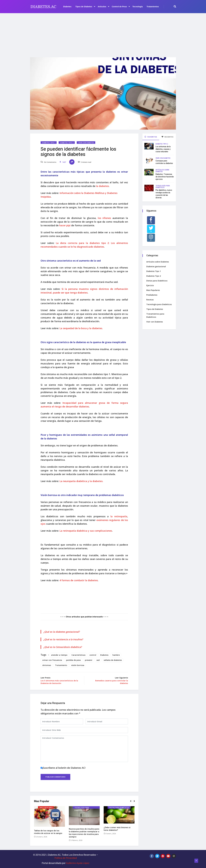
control (93, 655)
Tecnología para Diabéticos (82, 808)
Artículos (103, 7)
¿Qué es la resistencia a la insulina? (63, 639)
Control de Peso (121, 7)
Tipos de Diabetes (85, 7)
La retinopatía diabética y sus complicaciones (86, 531)
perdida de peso (73, 660)
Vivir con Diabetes (86, 143)
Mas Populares (46, 808)
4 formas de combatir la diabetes (79, 580)
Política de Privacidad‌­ (66, 858)
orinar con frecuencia (52, 660)
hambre (116, 655)
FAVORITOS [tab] (151, 137)
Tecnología (138, 7)
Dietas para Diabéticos (119, 808)
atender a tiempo (59, 655)
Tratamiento (61, 665)
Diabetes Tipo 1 (49, 143)
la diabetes (102, 186)
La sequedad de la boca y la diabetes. (81, 328)
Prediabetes (152, 295)
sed (98, 660)
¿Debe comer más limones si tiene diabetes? (117, 829)
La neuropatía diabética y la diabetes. (81, 481)
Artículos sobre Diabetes (162, 171)
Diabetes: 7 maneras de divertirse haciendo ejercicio (165, 177)
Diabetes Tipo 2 (67, 143)
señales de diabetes (113, 660)
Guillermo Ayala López (78, 863)
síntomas (47, 665)
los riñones (105, 218)
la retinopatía (119, 516)
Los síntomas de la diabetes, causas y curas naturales (163, 149)
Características (78, 655)
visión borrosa (78, 665)
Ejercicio (150, 285)
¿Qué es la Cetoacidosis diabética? (63, 647)
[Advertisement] (103, 34)
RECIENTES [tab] (168, 137)
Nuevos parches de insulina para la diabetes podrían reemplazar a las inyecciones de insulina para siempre (84, 833)
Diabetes (67, 7)
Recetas (150, 300)
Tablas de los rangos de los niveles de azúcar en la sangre (48, 832)
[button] (132, 802)
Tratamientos (153, 7)
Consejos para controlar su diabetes (164, 162)
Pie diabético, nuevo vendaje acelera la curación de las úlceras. (164, 194)
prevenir (89, 660)
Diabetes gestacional (156, 266)
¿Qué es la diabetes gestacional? (62, 632)
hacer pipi (65, 225)
